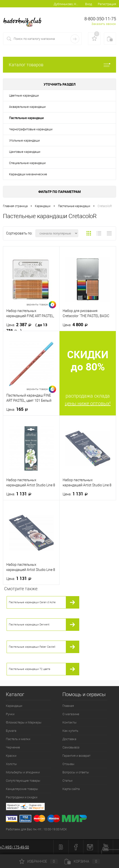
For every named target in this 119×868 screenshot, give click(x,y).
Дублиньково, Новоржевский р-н (66, 4)
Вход (89, 4)
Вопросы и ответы (76, 772)
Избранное (39, 861)
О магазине (71, 714)
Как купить (70, 731)
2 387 (27, 327)
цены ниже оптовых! (88, 403)
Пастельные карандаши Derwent (29, 625)
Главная (68, 706)
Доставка (69, 739)
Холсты (11, 764)
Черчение (13, 747)
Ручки (10, 714)
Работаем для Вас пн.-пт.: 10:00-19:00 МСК (36, 829)
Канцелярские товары (22, 789)
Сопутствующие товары (23, 781)
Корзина (82, 861)
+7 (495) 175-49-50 (15, 847)
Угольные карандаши (24, 140)
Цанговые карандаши (25, 152)
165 (19, 409)
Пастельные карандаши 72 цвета (30, 669)
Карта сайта (71, 789)
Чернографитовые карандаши (31, 129)
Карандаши (14, 706)
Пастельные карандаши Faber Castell (32, 647)
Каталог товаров (59, 65)
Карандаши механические (28, 174)
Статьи (67, 781)
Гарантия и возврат (76, 756)
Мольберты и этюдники (23, 772)
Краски (11, 756)
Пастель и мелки (18, 739)
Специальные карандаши (27, 163)
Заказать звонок (104, 24)
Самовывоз (71, 747)
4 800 (77, 325)
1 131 (20, 494)
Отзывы (68, 764)
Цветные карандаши (24, 95)
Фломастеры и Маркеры (24, 722)
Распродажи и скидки (22, 797)
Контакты (69, 722)
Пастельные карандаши (26, 118)
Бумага (11, 731)
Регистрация (107, 4)
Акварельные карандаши (27, 107)
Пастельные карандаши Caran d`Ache (32, 602)
